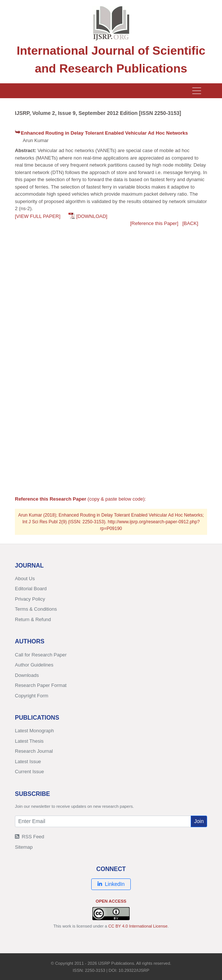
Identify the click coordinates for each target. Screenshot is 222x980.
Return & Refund (33, 619)
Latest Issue (28, 761)
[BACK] (190, 223)
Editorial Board (31, 589)
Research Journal (34, 751)
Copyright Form (32, 696)
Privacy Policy (30, 599)
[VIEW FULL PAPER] (38, 216)
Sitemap (24, 847)
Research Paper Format (41, 685)
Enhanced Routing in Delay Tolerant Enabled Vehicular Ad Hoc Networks (104, 133)
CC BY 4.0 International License (138, 926)
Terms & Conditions (36, 609)
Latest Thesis (29, 741)
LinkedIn (111, 884)
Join (199, 821)
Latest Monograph (34, 731)
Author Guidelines (34, 665)
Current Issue (29, 772)
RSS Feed (30, 837)
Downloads (27, 675)
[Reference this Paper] (154, 223)
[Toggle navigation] (197, 91)
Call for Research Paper (41, 655)
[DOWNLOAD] (92, 216)
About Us (25, 579)
